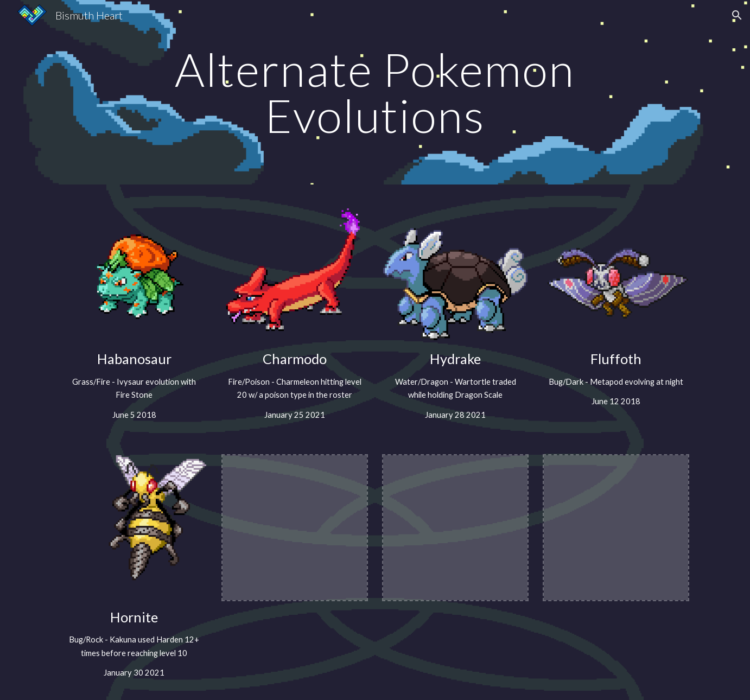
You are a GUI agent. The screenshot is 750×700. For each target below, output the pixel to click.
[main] (375, 93)
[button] (737, 15)
